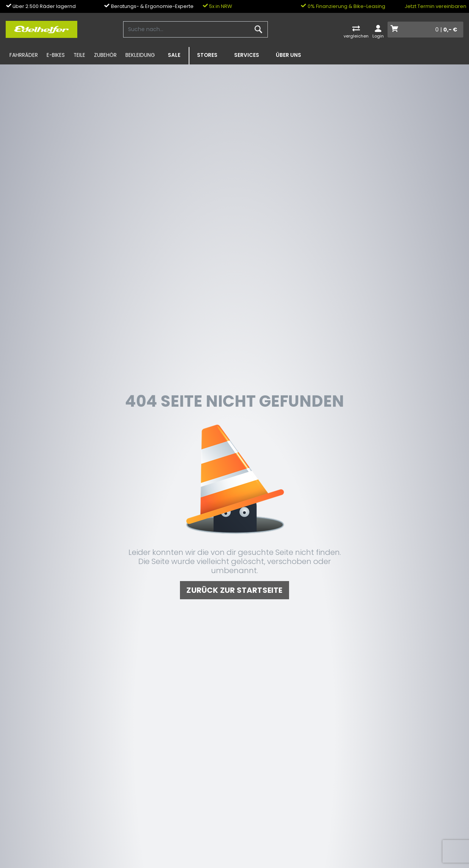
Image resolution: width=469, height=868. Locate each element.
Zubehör (105, 55)
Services (247, 55)
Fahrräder (24, 55)
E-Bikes (56, 55)
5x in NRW (217, 6)
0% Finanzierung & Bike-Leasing (343, 6)
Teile (79, 55)
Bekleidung (140, 55)
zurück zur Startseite (234, 590)
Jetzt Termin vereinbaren (435, 6)
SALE (174, 55)
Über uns (288, 55)
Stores (207, 55)
